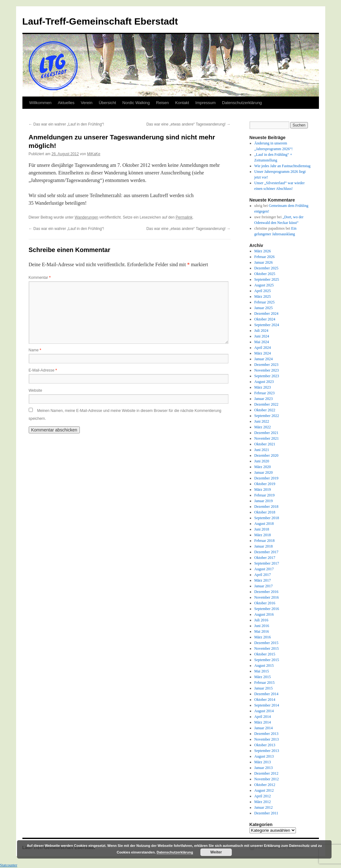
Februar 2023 (264, 393)
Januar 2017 (263, 586)
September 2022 (267, 416)
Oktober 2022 (265, 410)
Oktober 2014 (265, 700)
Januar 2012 (263, 807)
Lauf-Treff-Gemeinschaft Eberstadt (100, 21)
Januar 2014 (263, 728)
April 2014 (262, 717)
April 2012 (262, 796)
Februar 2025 (264, 302)
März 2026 (262, 251)
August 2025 (264, 285)
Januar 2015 (263, 688)
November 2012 (267, 779)
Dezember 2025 (266, 268)
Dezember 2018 (266, 507)
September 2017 (267, 563)
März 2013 (262, 762)
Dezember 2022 (266, 404)
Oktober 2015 (265, 654)
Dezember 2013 (266, 734)
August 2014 (264, 711)
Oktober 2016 (265, 603)
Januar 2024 (263, 359)
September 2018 (267, 518)
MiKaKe (94, 154)
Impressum (205, 103)
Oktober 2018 (265, 512)
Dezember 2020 (266, 455)
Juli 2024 (261, 331)
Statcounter (9, 865)
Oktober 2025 (265, 274)
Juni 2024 (262, 336)
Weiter (216, 852)
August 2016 (264, 614)
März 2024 (262, 353)
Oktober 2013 (265, 745)
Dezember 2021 (266, 433)
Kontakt (182, 103)
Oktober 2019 (265, 484)
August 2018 (264, 524)
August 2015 (264, 666)
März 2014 (262, 722)
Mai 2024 (262, 342)
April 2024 (262, 348)
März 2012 (262, 802)
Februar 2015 (264, 683)
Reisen (162, 103)
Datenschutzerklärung (242, 103)
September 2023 (267, 376)
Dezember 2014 (266, 694)
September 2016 (267, 609)
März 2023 (262, 387)
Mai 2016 (262, 631)
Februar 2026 (264, 257)
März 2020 (262, 467)
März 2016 (262, 637)
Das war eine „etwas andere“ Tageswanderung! (188, 124)
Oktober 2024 (265, 319)
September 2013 (267, 751)
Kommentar (40, 278)
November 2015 (267, 648)
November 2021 (267, 438)
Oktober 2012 (265, 785)
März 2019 (262, 490)
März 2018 (262, 535)
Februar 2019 (264, 495)
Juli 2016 (261, 620)
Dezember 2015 (266, 643)
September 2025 (267, 279)
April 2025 (262, 291)
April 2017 (262, 575)
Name (35, 350)
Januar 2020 (263, 472)
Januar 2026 (263, 262)
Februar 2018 (264, 541)
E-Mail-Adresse (43, 370)
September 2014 (267, 705)
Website (35, 390)
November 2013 (267, 739)
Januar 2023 (263, 399)
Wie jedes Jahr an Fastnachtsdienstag (282, 166)
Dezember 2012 (266, 773)
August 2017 (264, 569)
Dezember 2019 (266, 478)
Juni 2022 (262, 421)
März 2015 (262, 677)
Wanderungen (87, 217)
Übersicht (107, 103)
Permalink (184, 217)
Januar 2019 (263, 501)
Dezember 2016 (266, 592)
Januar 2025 (263, 308)
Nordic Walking (136, 103)
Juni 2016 (262, 626)
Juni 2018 (262, 529)
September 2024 (267, 325)
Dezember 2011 (266, 813)
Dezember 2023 (266, 365)
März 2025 (262, 296)
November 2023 (267, 370)
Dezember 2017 (266, 552)
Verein (87, 103)
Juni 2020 (262, 461)
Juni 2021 (262, 450)
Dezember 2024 (266, 314)
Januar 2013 (263, 768)
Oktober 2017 (265, 558)
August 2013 (264, 756)
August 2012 (264, 790)
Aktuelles (66, 103)
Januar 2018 (263, 546)
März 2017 (262, 580)
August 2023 (264, 382)
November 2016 (267, 597)
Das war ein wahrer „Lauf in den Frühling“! (66, 124)
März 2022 (262, 427)
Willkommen (41, 103)
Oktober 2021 (265, 444)
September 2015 (267, 660)
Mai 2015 (262, 671)
